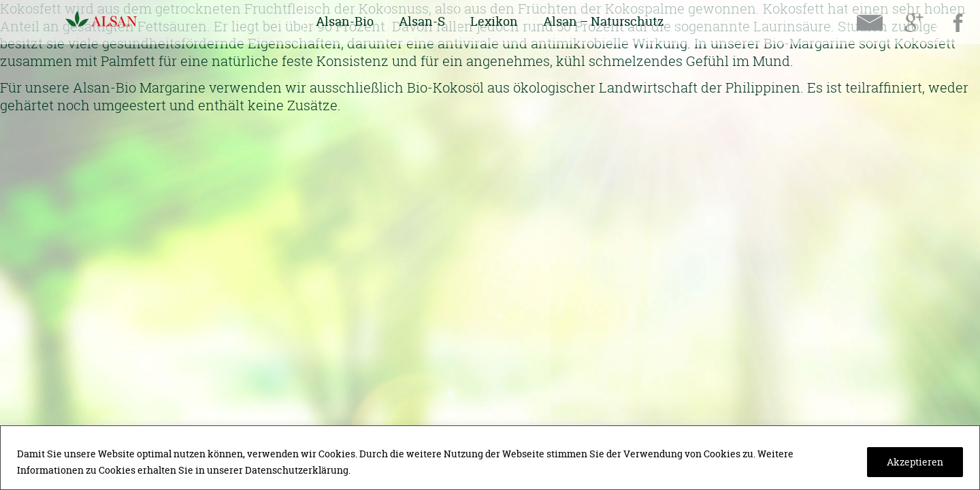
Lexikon (494, 21)
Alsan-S (422, 21)
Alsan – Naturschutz (604, 21)
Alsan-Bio (345, 21)
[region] (490, 458)
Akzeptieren (915, 462)
